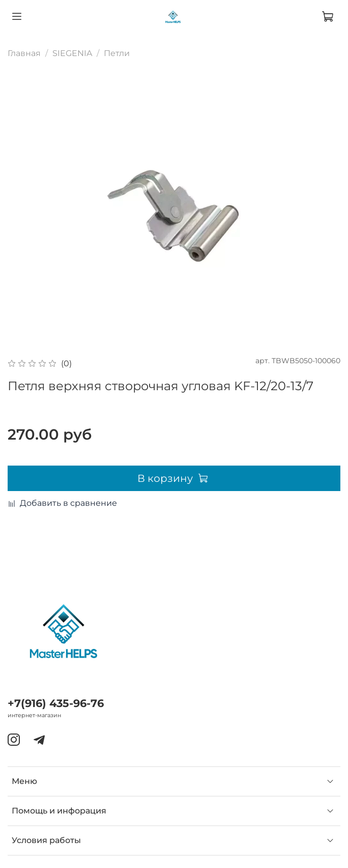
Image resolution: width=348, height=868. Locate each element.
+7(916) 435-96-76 (56, 703)
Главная (24, 53)
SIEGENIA (72, 53)
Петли (117, 53)
